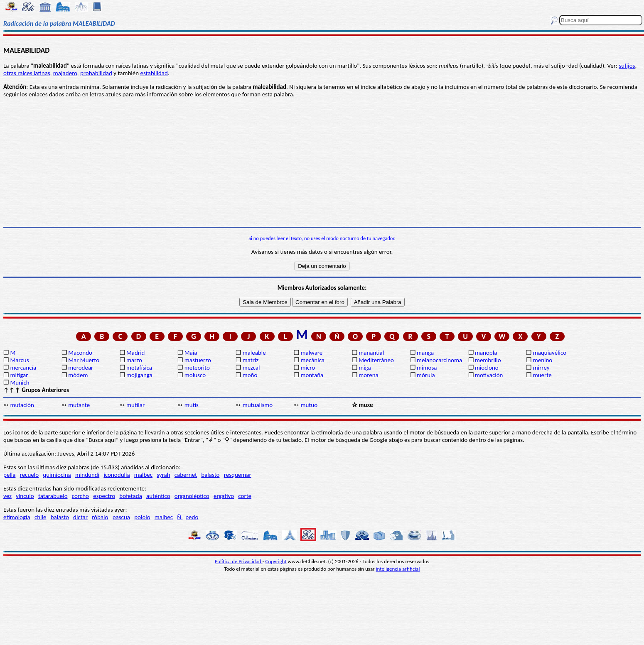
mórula (426, 375)
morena (368, 375)
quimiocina (57, 475)
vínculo (25, 496)
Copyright (276, 561)
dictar (80, 517)
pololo (142, 517)
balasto (210, 475)
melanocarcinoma (439, 360)
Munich (20, 383)
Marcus (19, 360)
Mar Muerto (84, 360)
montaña (312, 375)
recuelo (29, 475)
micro (308, 368)
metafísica (139, 368)
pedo (192, 517)
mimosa (427, 368)
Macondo (80, 353)
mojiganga (139, 375)
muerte (542, 375)
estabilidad (154, 73)
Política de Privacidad (239, 561)
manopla (486, 353)
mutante (79, 405)
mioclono (487, 368)
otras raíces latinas (27, 73)
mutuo (309, 405)
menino (543, 360)
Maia (191, 353)
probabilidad (96, 73)
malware (311, 353)
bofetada (130, 496)
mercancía (23, 368)
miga (365, 368)
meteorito (197, 368)
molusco (195, 375)
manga (425, 353)
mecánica (312, 360)
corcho (80, 496)
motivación (489, 375)
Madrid (135, 353)
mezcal (251, 368)
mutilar (135, 405)
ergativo (224, 496)
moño (250, 375)
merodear (81, 368)
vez (7, 496)
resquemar (238, 475)
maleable (254, 353)
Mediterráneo (376, 360)
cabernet (186, 475)
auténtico (158, 496)
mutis (192, 405)
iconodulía (117, 475)
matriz (251, 360)
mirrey (541, 368)
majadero (65, 73)
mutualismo (258, 405)
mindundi (87, 475)
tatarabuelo (53, 496)
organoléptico (192, 496)
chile (41, 517)
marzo (134, 360)
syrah (163, 475)
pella (9, 475)
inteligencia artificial (398, 569)
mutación (22, 405)
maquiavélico (550, 353)
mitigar (19, 375)
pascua (121, 517)
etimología (17, 517)
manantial (371, 353)
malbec (143, 475)
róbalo (100, 517)
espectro (104, 496)
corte (245, 496)
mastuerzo (198, 360)
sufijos (627, 66)
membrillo (488, 360)
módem (78, 375)
